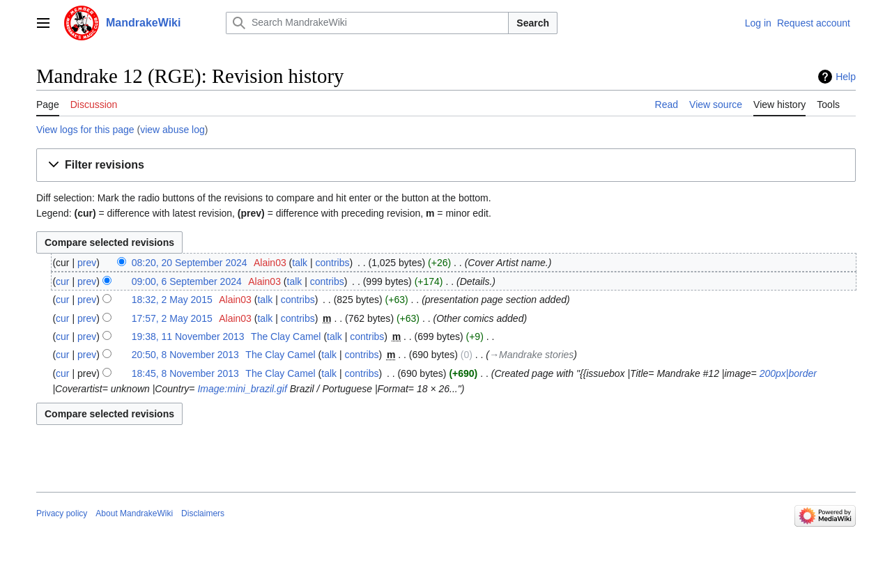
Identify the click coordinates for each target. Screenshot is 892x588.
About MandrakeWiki (134, 513)
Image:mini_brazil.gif (242, 389)
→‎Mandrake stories (531, 355)
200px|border (788, 373)
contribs (333, 263)
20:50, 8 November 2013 (185, 355)
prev (87, 263)
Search (533, 23)
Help (846, 77)
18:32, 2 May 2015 (172, 300)
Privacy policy (62, 513)
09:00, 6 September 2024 (187, 281)
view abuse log (172, 130)
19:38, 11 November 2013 (188, 336)
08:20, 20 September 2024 (190, 263)
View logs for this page (85, 130)
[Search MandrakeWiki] (367, 23)
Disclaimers (203, 513)
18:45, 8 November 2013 (185, 373)
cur (62, 281)
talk (300, 263)
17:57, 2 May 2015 (172, 318)
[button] (446, 165)
